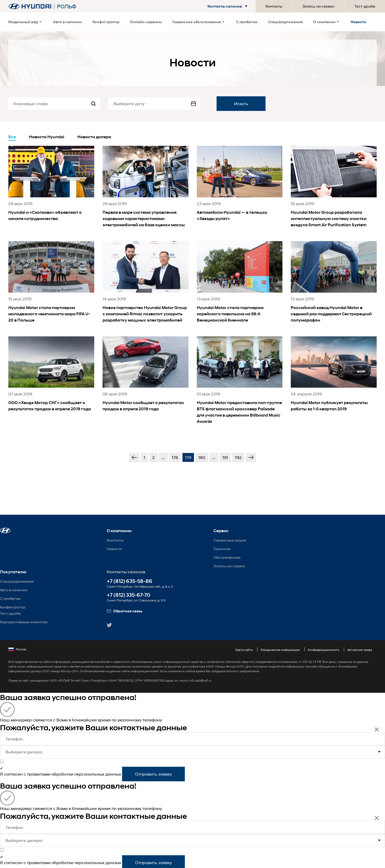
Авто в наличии (67, 22)
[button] (228, 6)
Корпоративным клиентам (24, 622)
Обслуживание (227, 557)
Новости (358, 22)
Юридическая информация (280, 650)
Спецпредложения (285, 22)
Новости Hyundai (47, 137)
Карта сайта (244, 650)
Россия (17, 649)
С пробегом (247, 22)
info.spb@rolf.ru (200, 680)
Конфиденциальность (323, 650)
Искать (241, 103)
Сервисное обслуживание (198, 22)
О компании (326, 22)
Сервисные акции (230, 540)
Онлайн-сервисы (146, 22)
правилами (39, 774)
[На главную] (30, 6)
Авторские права (360, 650)
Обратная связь (125, 611)
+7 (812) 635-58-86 (130, 581)
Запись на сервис (318, 6)
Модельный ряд (25, 22)
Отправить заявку (153, 774)
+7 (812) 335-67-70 (128, 595)
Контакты (274, 6)
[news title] (51, 190)
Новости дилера (94, 137)
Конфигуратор (106, 22)
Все (12, 137)
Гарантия (222, 549)
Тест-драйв (365, 6)
